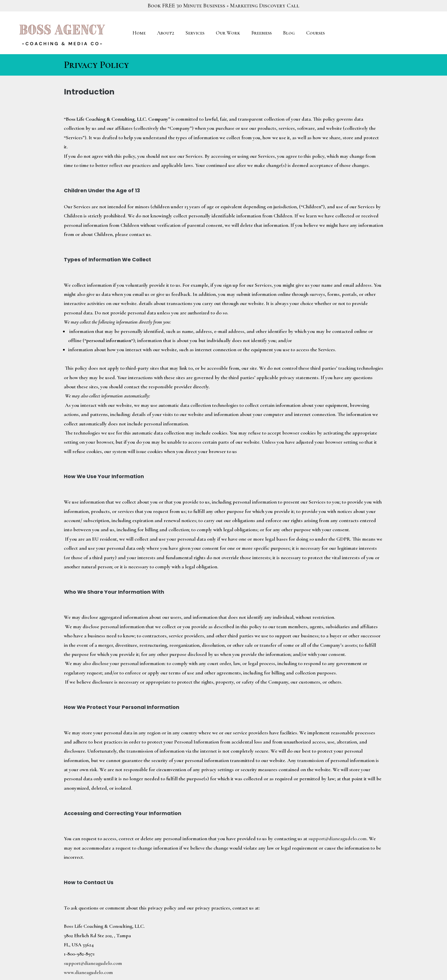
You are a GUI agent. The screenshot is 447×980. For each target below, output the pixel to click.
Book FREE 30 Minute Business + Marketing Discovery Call (223, 6)
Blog (289, 33)
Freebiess (262, 33)
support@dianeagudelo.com (338, 838)
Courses (315, 33)
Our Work (228, 33)
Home (139, 33)
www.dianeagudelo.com (88, 972)
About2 (166, 33)
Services (195, 33)
